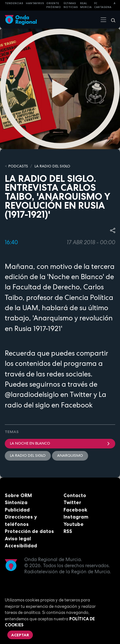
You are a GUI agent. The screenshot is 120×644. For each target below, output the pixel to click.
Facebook (75, 510)
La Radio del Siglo (52, 166)
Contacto (75, 495)
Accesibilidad (21, 546)
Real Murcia (86, 5)
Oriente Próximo (54, 5)
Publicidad (17, 510)
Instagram (76, 517)
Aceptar (20, 635)
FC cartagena (103, 5)
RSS (68, 531)
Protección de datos (29, 531)
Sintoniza (16, 502)
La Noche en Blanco (60, 443)
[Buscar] (111, 20)
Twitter (72, 502)
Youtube (74, 524)
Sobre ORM (18, 495)
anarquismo (70, 455)
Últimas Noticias (71, 5)
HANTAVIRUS (35, 3)
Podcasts (18, 166)
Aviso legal (18, 539)
